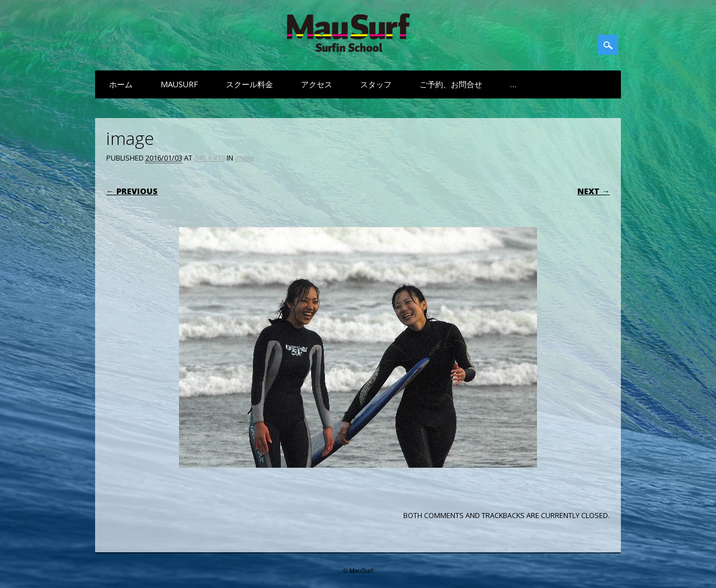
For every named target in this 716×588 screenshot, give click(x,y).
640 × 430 (209, 158)
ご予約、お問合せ (451, 84)
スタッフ (376, 84)
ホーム (121, 84)
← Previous (132, 191)
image (244, 158)
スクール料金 (249, 84)
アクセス (317, 84)
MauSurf (179, 84)
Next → (593, 191)
